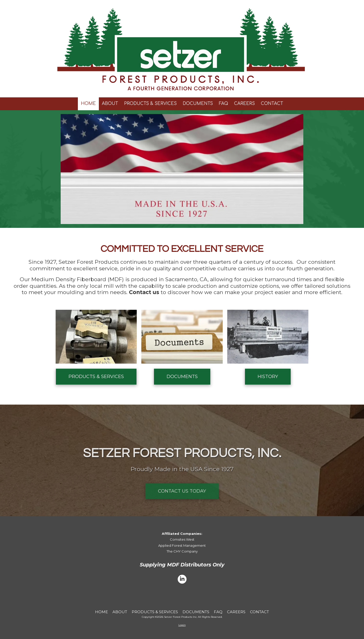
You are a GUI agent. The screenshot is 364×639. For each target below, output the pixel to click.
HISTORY (268, 377)
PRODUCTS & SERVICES (96, 377)
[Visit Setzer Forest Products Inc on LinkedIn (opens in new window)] (182, 579)
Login (182, 625)
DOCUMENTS (182, 377)
